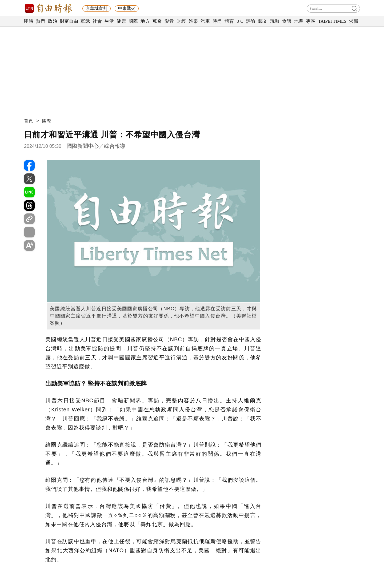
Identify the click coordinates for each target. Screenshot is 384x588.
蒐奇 (157, 21)
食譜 (287, 21)
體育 (229, 21)
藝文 (263, 21)
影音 (169, 21)
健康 (121, 21)
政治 (53, 21)
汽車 (205, 21)
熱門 (41, 21)
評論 (251, 21)
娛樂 (193, 21)
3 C (240, 21)
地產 (299, 21)
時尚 (217, 21)
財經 (181, 21)
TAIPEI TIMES (332, 21)
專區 (311, 21)
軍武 (85, 21)
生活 (109, 21)
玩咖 (275, 21)
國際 (133, 21)
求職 (353, 21)
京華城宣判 (97, 8)
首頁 (29, 121)
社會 (97, 21)
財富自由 (69, 21)
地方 (145, 21)
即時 (29, 21)
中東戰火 (127, 8)
